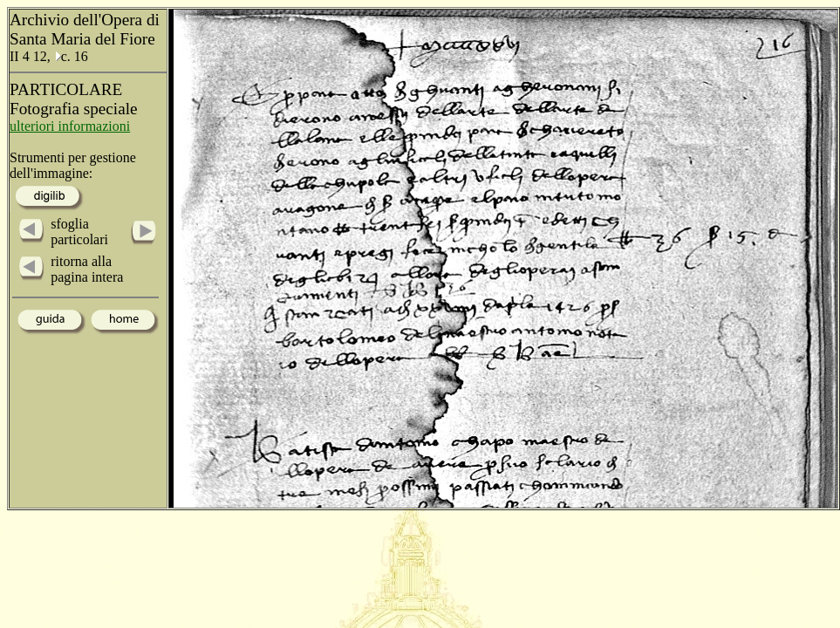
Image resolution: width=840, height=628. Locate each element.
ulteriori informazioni (70, 126)
